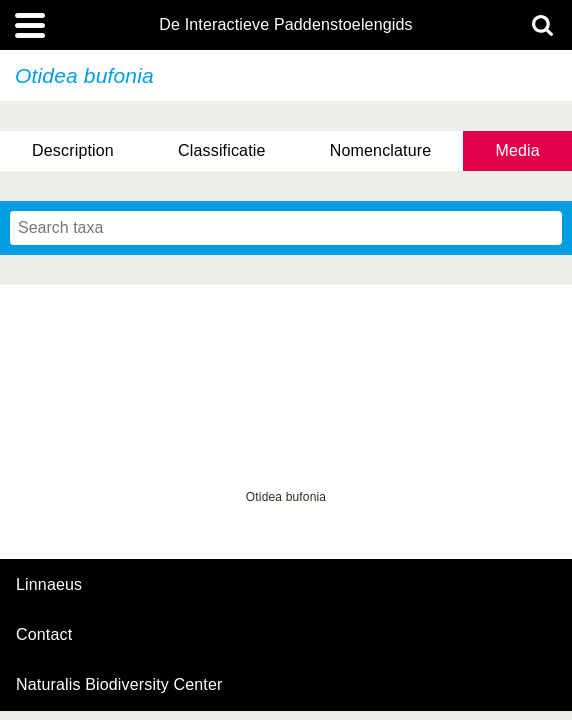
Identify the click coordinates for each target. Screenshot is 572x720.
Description (73, 150)
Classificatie (221, 150)
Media (517, 150)
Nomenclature (381, 150)
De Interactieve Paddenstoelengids (285, 25)
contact (44, 634)
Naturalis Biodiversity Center (119, 685)
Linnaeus (49, 585)
